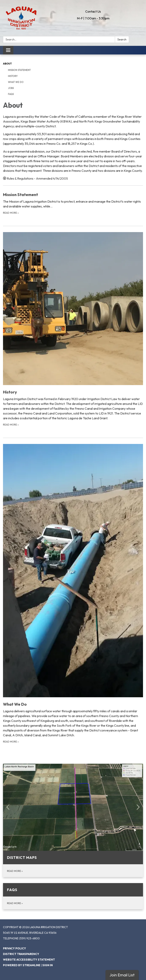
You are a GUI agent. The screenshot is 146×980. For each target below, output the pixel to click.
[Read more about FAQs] (73, 896)
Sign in (48, 965)
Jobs (11, 88)
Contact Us (93, 11)
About (7, 64)
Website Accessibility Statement (29, 960)
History (13, 76)
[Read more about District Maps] (73, 820)
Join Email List (122, 975)
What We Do (16, 82)
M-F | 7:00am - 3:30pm (93, 18)
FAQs (11, 94)
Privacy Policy (14, 948)
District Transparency (21, 954)
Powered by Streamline (22, 965)
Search (122, 39)
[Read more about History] (73, 329)
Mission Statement (19, 70)
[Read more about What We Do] (73, 594)
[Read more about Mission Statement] (73, 203)
